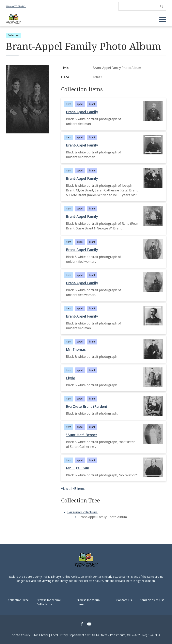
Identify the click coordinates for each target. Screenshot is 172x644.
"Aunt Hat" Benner (82, 435)
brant (92, 104)
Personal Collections (82, 512)
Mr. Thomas (76, 349)
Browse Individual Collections (49, 602)
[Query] (142, 6)
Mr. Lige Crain (78, 468)
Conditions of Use (152, 600)
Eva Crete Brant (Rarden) (86, 406)
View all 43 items (73, 489)
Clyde (70, 378)
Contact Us (124, 600)
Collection (14, 35)
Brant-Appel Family (82, 112)
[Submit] (162, 6)
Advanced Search (16, 6)
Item (69, 104)
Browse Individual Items (88, 602)
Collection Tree (18, 600)
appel (80, 104)
